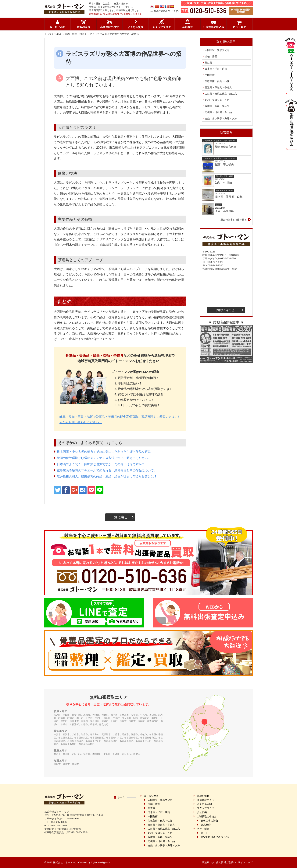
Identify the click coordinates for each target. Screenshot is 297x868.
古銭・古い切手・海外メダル (221, 118)
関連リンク (208, 862)
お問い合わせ (225, 310)
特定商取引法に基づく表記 (216, 837)
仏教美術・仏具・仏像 (217, 81)
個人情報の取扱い (226, 862)
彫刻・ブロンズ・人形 (217, 100)
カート (204, 833)
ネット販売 (239, 27)
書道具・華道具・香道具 (218, 87)
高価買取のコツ (109, 27)
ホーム (121, 797)
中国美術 (210, 75)
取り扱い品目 (58, 27)
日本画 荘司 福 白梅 (229, 197)
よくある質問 (135, 27)
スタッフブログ (162, 27)
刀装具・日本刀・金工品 (218, 112)
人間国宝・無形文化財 (217, 50)
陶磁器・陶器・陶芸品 (217, 106)
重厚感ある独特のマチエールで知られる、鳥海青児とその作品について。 (107, 470)
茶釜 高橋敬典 (224, 211)
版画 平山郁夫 (226, 165)
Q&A (57, 34)
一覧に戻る (119, 517)
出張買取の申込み (213, 27)
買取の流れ (84, 27)
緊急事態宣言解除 (226, 147)
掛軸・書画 (211, 56)
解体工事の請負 (209, 821)
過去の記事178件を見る (234, 220)
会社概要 (188, 27)
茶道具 (208, 63)
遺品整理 (206, 825)
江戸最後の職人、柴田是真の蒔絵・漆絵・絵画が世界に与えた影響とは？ (107, 476)
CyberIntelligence (101, 862)
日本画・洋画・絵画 (73, 34)
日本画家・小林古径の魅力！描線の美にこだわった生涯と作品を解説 (104, 452)
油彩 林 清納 (225, 182)
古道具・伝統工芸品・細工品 (221, 94)
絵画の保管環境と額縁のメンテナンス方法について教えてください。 (104, 458)
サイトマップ (245, 862)
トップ (48, 34)
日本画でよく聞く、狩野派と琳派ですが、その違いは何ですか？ (101, 464)
